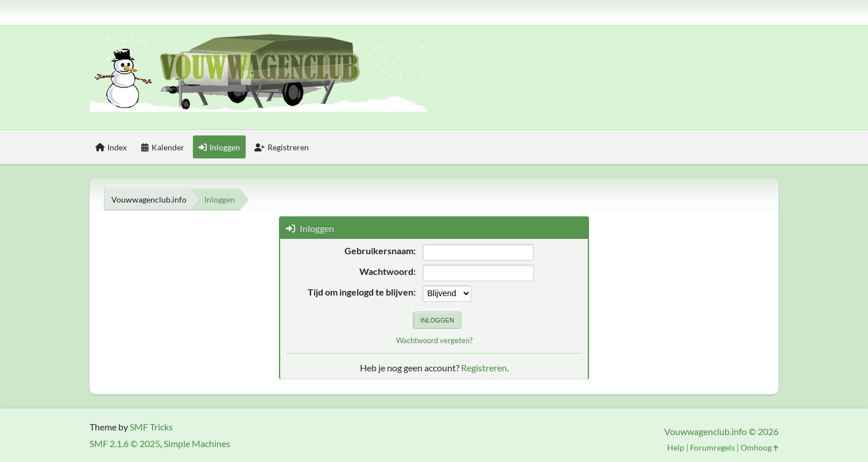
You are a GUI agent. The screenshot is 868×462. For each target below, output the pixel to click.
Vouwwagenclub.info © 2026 (721, 431)
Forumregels (712, 447)
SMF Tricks (151, 427)
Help (676, 447)
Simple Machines (197, 443)
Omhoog (759, 447)
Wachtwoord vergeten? (434, 340)
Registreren (484, 368)
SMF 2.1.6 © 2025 (125, 443)
